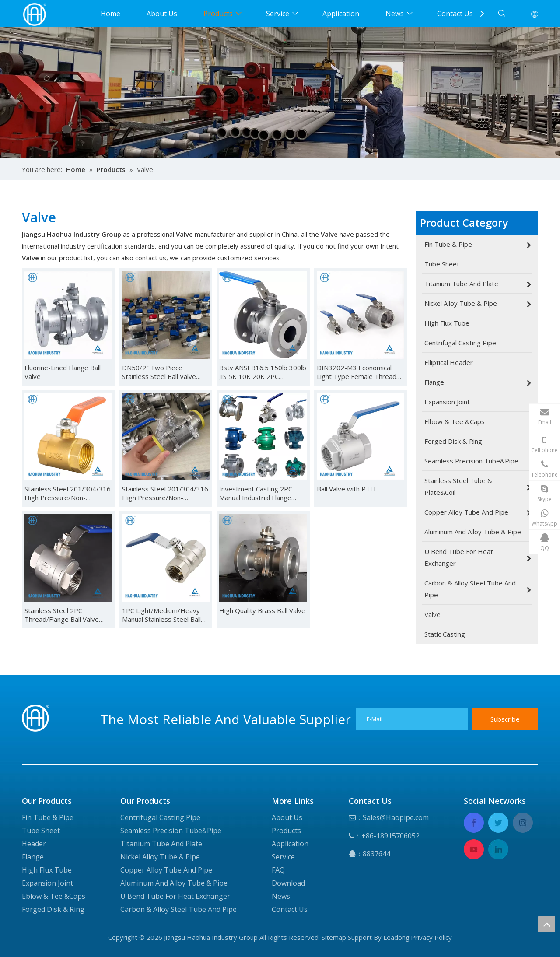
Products (218, 14)
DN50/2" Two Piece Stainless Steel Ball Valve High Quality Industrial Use (162, 372)
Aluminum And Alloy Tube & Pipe (174, 883)
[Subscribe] (505, 719)
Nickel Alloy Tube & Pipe (160, 857)
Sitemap (334, 937)
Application (341, 14)
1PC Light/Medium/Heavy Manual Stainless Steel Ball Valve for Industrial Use (161, 615)
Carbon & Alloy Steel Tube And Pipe (178, 909)
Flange (33, 857)
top (546, 924)
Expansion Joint (47, 883)
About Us (162, 14)
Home (110, 14)
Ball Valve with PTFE (347, 489)
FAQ (278, 870)
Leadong (396, 937)
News (395, 14)
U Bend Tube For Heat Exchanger (175, 896)
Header (34, 844)
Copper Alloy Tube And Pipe (166, 870)
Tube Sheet (41, 831)
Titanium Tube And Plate (161, 844)
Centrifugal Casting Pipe (160, 817)
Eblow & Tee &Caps (54, 896)
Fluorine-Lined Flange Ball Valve (63, 372)
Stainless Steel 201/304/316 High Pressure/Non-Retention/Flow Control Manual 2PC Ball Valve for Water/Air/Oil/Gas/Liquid (68, 493)
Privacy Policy (431, 937)
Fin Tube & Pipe (48, 817)
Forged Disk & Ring (53, 909)
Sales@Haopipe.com (396, 817)
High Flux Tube (47, 870)
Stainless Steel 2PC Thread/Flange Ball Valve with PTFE (62, 615)
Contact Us (455, 14)
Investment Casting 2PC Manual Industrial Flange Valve (256, 493)
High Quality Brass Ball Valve (262, 610)
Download (288, 883)
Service (278, 14)
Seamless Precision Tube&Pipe (171, 831)
